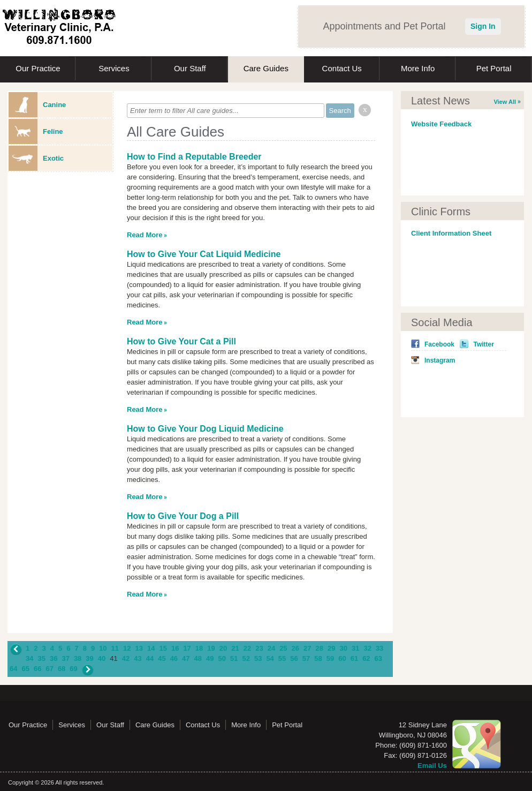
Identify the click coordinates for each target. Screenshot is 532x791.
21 (235, 648)
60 (342, 658)
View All (505, 102)
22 (247, 648)
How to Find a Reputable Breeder (194, 157)
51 (234, 658)
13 (139, 648)
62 (366, 658)
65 (25, 669)
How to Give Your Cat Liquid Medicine (204, 254)
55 (282, 658)
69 (73, 669)
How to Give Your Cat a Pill (181, 341)
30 (343, 648)
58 (318, 658)
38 (78, 658)
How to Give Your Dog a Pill (183, 516)
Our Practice (38, 68)
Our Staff (190, 68)
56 (294, 658)
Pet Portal (494, 68)
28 (320, 648)
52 (246, 658)
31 (355, 648)
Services (114, 68)
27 (307, 648)
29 (331, 648)
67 (49, 669)
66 (37, 669)
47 (186, 658)
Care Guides (266, 68)
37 (65, 658)
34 (29, 658)
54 (270, 658)
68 (62, 669)
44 (150, 658)
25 (283, 648)
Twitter (483, 344)
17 (187, 648)
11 (115, 648)
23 (259, 648)
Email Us (432, 766)
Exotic (36, 158)
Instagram (440, 360)
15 (163, 648)
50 (222, 658)
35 (41, 658)
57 (306, 658)
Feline (36, 131)
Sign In (483, 26)
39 (89, 658)
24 (271, 648)
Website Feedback (441, 124)
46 (174, 658)
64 (13, 669)
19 (211, 648)
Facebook (439, 344)
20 (223, 648)
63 (378, 658)
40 (102, 658)
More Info (418, 68)
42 (126, 658)
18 (199, 648)
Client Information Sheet (451, 233)
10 (103, 648)
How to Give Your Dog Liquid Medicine (205, 429)
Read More (145, 235)
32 (367, 648)
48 (198, 658)
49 (210, 658)
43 (138, 658)
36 (54, 658)
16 (175, 648)
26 (295, 648)
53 (258, 658)
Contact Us (342, 68)
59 (330, 658)
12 (127, 648)
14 (151, 648)
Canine (37, 105)
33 (379, 648)
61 (354, 658)
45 (162, 658)
